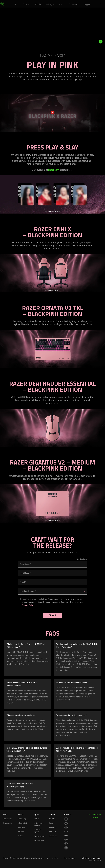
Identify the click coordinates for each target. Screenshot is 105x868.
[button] (102, 4)
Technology (22, 819)
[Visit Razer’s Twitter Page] (66, 831)
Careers (52, 823)
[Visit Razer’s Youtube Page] (66, 836)
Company (52, 815)
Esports (21, 832)
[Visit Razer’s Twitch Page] (66, 844)
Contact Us (53, 836)
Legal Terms (41, 858)
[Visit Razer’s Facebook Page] (66, 819)
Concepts (22, 827)
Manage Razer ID (40, 836)
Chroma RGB (23, 823)
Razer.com (54, 170)
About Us (52, 819)
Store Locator (8, 823)
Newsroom (53, 827)
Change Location (96, 860)
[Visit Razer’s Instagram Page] (66, 823)
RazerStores (7, 819)
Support (36, 815)
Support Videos (39, 840)
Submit (53, 615)
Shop (5, 815)
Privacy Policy (28, 605)
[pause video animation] (102, 42)
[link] (2, 4)
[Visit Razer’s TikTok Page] (66, 840)
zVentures (53, 832)
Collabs (21, 836)
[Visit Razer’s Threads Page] (66, 827)
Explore (21, 815)
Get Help (36, 819)
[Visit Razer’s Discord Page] (66, 848)
